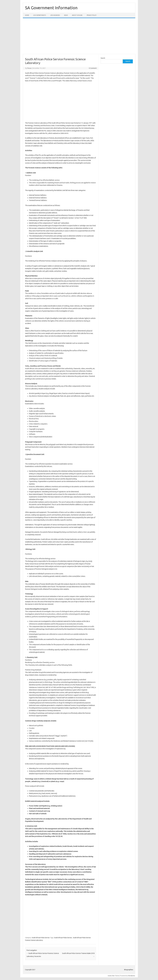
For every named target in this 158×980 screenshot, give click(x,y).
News (66, 15)
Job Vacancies (55, 15)
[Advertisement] (79, 37)
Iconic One (111, 976)
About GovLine (77, 15)
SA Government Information (51, 8)
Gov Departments (40, 15)
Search (103, 58)
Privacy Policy (92, 15)
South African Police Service (41, 938)
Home (27, 15)
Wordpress (132, 976)
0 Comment (93, 68)
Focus (29, 68)
